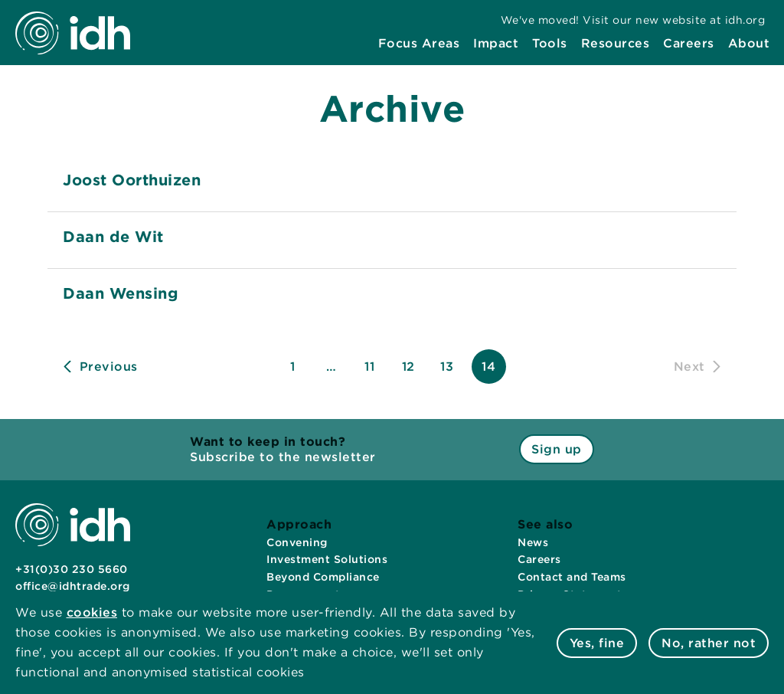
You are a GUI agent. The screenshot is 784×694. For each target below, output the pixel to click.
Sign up (557, 449)
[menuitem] (419, 44)
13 (447, 367)
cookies (92, 612)
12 (408, 367)
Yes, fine (597, 643)
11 (369, 367)
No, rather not (709, 643)
